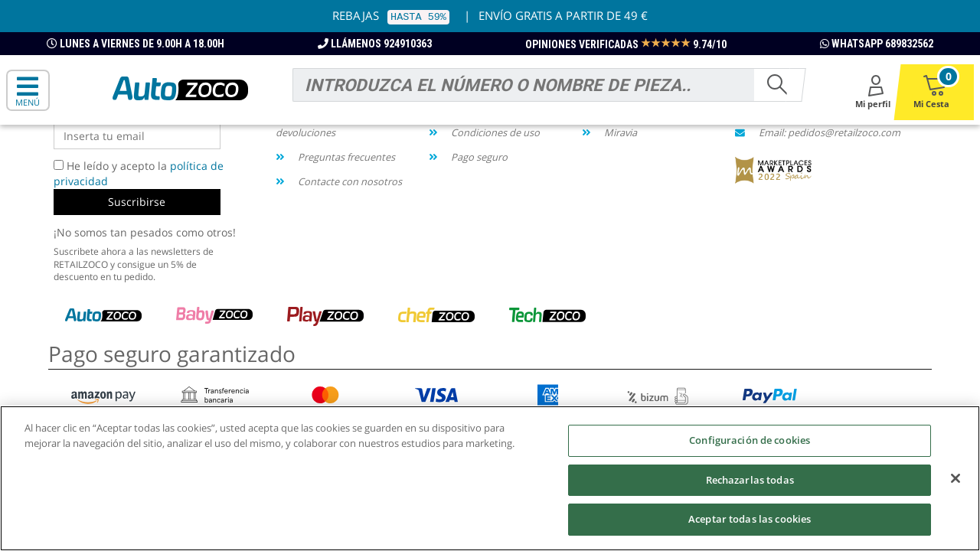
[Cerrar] (955, 481)
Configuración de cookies (750, 443)
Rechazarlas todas (750, 482)
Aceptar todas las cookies (750, 522)
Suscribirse (137, 202)
